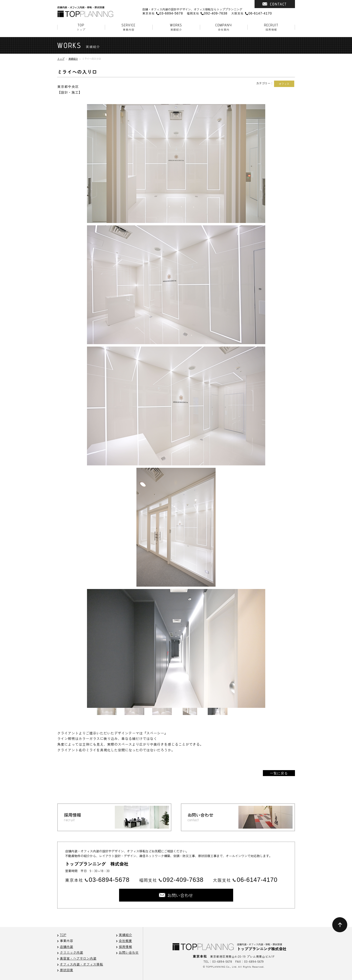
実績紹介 (176, 27)
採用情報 (271, 27)
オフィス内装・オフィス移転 (82, 964)
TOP (63, 935)
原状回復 (67, 970)
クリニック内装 (72, 952)
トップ (81, 27)
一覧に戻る (279, 773)
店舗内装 (67, 947)
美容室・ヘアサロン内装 (78, 958)
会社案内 (224, 27)
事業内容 (129, 27)
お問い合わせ (129, 952)
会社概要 (125, 941)
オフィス (284, 84)
